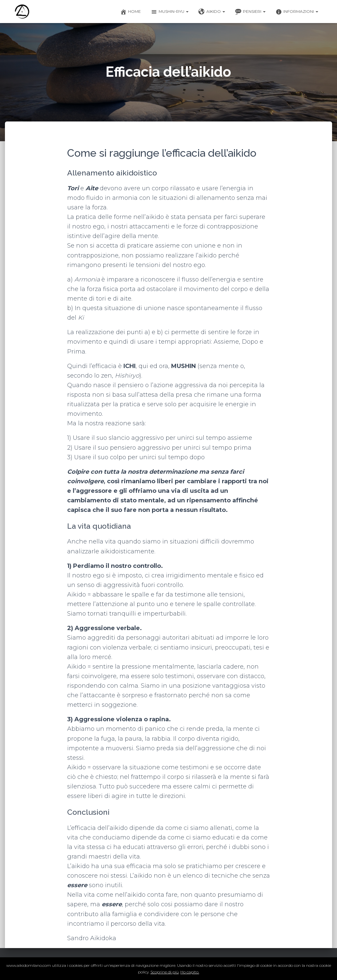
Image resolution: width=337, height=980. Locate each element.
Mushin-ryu (170, 12)
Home (130, 12)
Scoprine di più (165, 972)
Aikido (212, 12)
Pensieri (250, 12)
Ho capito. (190, 972)
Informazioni (297, 12)
